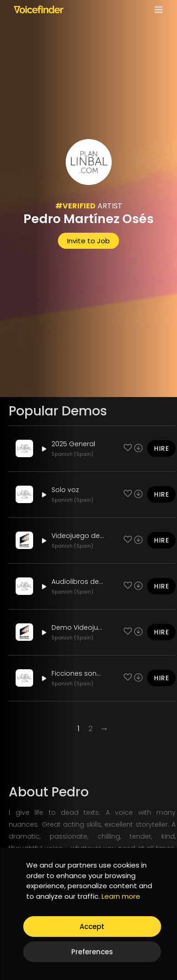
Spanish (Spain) (72, 454)
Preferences (92, 952)
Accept (92, 927)
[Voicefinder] (39, 9)
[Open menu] (157, 9)
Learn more (121, 896)
